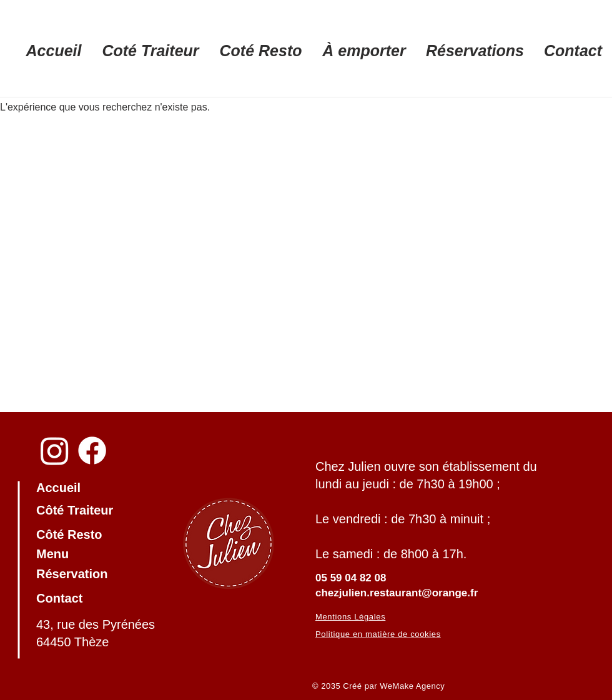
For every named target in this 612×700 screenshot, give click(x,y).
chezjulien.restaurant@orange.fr (397, 593)
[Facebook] (92, 451)
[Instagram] (55, 451)
